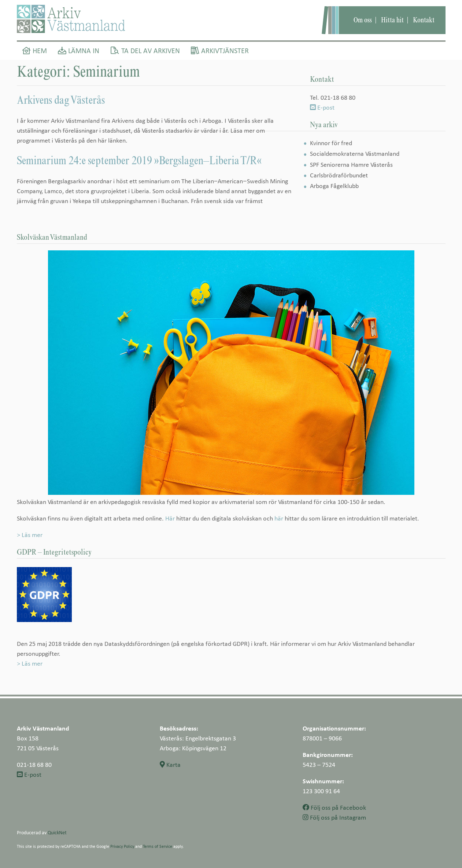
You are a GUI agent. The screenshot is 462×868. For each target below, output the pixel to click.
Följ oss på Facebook (334, 807)
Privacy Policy (122, 846)
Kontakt (424, 20)
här (279, 518)
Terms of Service (158, 846)
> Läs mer (30, 535)
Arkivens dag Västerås (61, 100)
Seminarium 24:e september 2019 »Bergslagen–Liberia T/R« (139, 160)
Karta (170, 764)
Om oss (363, 20)
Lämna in (79, 51)
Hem (35, 51)
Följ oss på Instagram (334, 817)
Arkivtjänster (220, 51)
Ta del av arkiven (145, 51)
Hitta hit (392, 20)
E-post (322, 107)
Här (170, 518)
